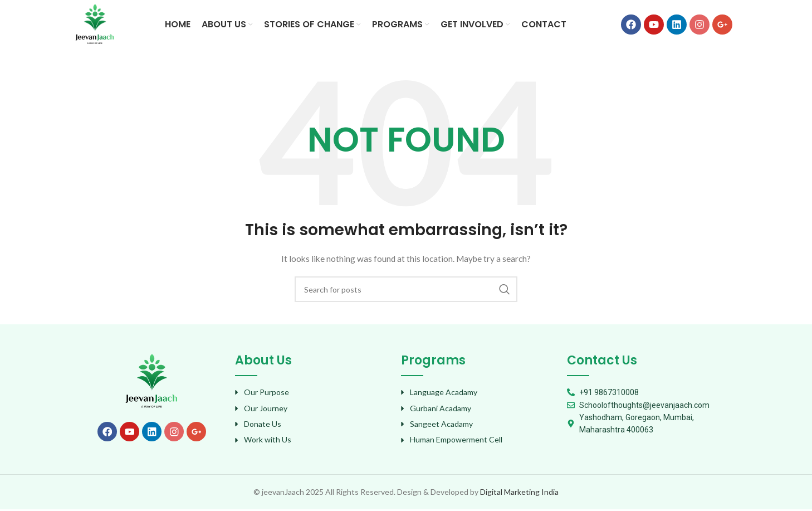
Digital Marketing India (519, 493)
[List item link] (312, 394)
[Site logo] (96, 24)
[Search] (406, 291)
